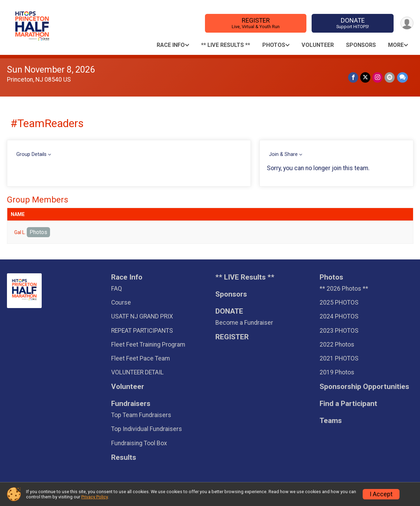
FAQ (117, 289)
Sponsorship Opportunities (364, 387)
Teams (331, 421)
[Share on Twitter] (366, 77)
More (396, 45)
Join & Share (283, 154)
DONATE (352, 23)
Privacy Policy (94, 497)
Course (121, 302)
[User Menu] (407, 23)
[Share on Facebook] (353, 77)
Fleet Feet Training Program (148, 345)
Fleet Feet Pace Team (141, 358)
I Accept (381, 494)
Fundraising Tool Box (139, 443)
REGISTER (256, 23)
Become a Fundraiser (244, 323)
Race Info (171, 45)
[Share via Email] (390, 77)
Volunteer (318, 45)
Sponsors (361, 45)
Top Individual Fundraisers (147, 429)
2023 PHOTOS (339, 331)
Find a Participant (348, 404)
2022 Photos (337, 345)
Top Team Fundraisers (141, 415)
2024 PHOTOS (339, 316)
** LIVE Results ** (226, 45)
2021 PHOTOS (339, 358)
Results (124, 458)
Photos (274, 45)
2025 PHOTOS (339, 302)
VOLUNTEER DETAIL (137, 372)
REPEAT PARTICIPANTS (142, 331)
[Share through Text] (402, 77)
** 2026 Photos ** (344, 289)
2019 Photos (337, 372)
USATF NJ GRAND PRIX (142, 316)
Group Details (31, 154)
